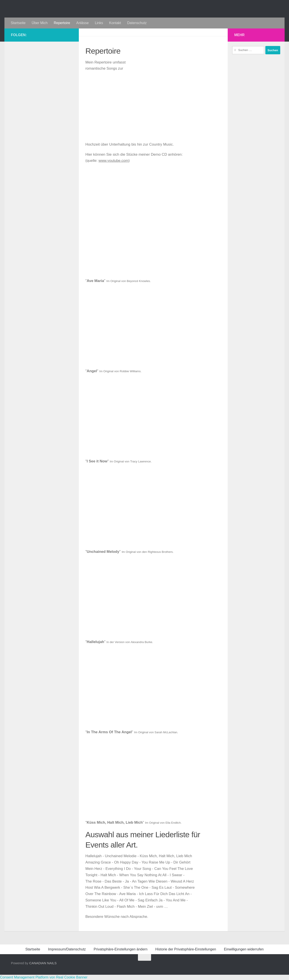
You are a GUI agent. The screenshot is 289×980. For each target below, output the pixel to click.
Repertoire (62, 23)
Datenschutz (137, 23)
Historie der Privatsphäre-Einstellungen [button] (186, 949)
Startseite (18, 23)
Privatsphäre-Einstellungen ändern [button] (121, 949)
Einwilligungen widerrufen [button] (244, 949)
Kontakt (115, 23)
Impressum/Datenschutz (67, 949)
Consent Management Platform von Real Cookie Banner (44, 977)
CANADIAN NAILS (43, 963)
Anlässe (82, 23)
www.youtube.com (114, 161)
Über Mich (40, 23)
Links (99, 23)
